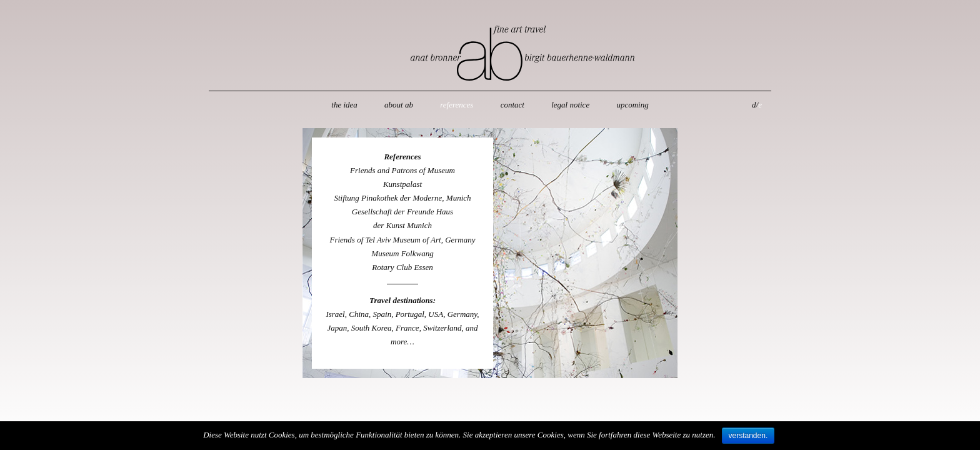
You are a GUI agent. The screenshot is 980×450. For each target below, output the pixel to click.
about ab (399, 105)
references (457, 105)
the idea (344, 105)
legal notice (570, 105)
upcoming (632, 105)
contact (512, 105)
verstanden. (748, 436)
